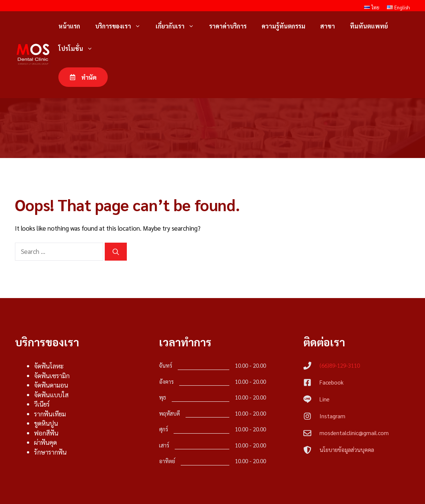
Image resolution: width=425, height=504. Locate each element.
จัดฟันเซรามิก (52, 376)
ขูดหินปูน (46, 423)
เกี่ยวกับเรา (179, 26)
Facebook (331, 382)
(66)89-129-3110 (340, 365)
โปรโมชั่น (79, 49)
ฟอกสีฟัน (46, 433)
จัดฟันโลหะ (49, 366)
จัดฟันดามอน (51, 385)
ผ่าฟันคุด (45, 442)
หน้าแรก (69, 26)
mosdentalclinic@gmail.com (354, 433)
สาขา (328, 26)
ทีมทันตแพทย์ (369, 26)
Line (325, 399)
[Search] (116, 252)
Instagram (332, 416)
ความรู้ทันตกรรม (283, 26)
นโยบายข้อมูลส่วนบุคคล (347, 450)
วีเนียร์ (42, 404)
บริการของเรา (122, 26)
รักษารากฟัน (50, 452)
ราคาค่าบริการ (228, 26)
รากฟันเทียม (50, 414)
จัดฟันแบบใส (51, 395)
